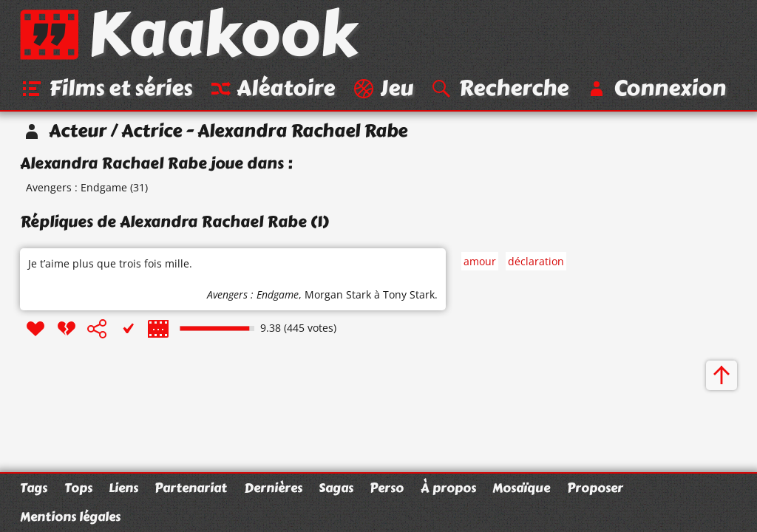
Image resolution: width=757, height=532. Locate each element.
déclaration (536, 261)
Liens (123, 488)
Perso (387, 488)
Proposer (595, 488)
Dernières (273, 488)
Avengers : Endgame (77, 187)
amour (480, 261)
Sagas (336, 488)
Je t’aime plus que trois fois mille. (110, 263)
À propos (448, 488)
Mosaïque (521, 488)
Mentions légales (70, 516)
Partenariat (191, 488)
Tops (78, 488)
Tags (34, 488)
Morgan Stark (338, 294)
